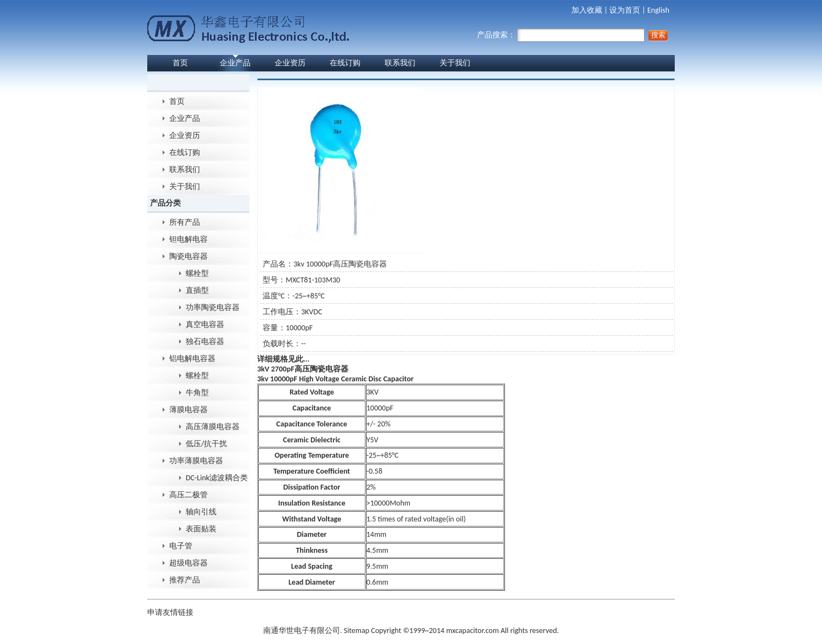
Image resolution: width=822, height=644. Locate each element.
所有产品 (185, 222)
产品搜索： (561, 35)
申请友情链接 (170, 612)
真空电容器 (205, 324)
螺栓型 (197, 273)
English (658, 10)
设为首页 (625, 10)
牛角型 (197, 393)
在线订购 (345, 63)
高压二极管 (188, 495)
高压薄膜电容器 (213, 427)
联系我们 (400, 63)
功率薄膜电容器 (196, 461)
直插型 (197, 290)
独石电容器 (205, 342)
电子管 (181, 546)
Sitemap (357, 631)
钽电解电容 (188, 239)
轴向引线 (201, 512)
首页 (180, 63)
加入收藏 (587, 10)
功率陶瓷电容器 (213, 307)
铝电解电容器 (192, 359)
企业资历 (290, 63)
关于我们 (455, 63)
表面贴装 (201, 529)
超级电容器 (188, 563)
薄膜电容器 (188, 410)
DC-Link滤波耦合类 (217, 478)
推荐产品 (185, 580)
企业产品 (235, 63)
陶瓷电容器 (188, 256)
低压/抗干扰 (206, 444)
